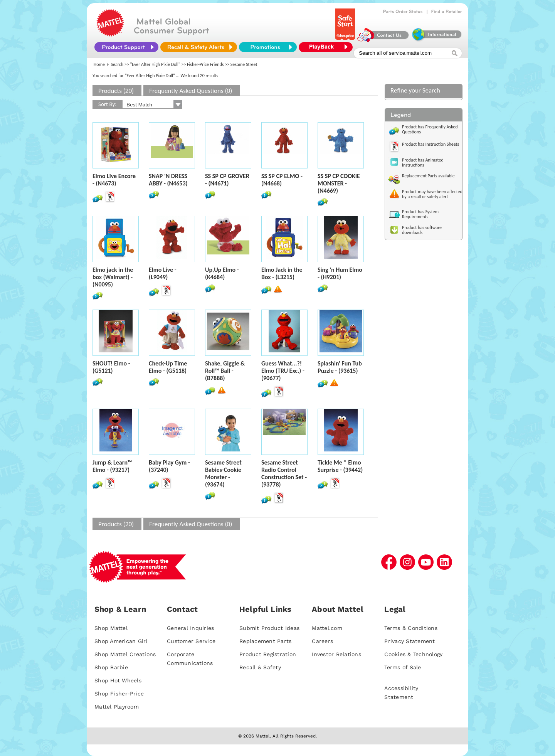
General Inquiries (190, 628)
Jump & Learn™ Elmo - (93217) (112, 466)
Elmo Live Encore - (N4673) (114, 180)
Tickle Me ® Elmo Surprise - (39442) (340, 466)
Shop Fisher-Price (119, 694)
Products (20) (116, 91)
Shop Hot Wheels (118, 680)
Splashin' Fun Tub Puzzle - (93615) (340, 367)
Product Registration (268, 654)
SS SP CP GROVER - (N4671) (227, 180)
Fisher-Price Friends (205, 64)
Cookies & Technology (413, 654)
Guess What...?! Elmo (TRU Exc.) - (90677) (283, 371)
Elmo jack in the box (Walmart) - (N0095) (113, 277)
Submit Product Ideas (269, 628)
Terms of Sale (403, 667)
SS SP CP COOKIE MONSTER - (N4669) (339, 183)
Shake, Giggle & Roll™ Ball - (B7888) (225, 371)
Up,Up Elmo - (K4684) (222, 273)
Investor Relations (336, 654)
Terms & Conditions (411, 628)
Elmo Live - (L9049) (163, 273)
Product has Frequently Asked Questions (430, 129)
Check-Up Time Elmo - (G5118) (168, 367)
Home (99, 64)
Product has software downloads (422, 230)
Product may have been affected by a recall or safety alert (432, 194)
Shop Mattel (111, 628)
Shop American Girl (121, 641)
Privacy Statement (410, 641)
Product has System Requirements (420, 214)
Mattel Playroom (117, 707)
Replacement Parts (265, 641)
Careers (322, 641)
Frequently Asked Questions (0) (191, 91)
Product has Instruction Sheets (431, 144)
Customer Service (191, 641)
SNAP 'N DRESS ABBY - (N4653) (168, 180)
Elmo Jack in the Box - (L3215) (282, 273)
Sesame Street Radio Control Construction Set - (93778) (284, 473)
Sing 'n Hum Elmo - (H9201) (340, 273)
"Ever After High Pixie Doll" (155, 64)
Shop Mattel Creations (125, 654)
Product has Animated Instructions (423, 162)
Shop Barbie (111, 667)
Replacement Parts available (428, 176)
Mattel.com (327, 628)
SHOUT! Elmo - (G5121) (111, 367)
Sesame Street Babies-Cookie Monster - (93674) (223, 473)
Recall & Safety (260, 667)
